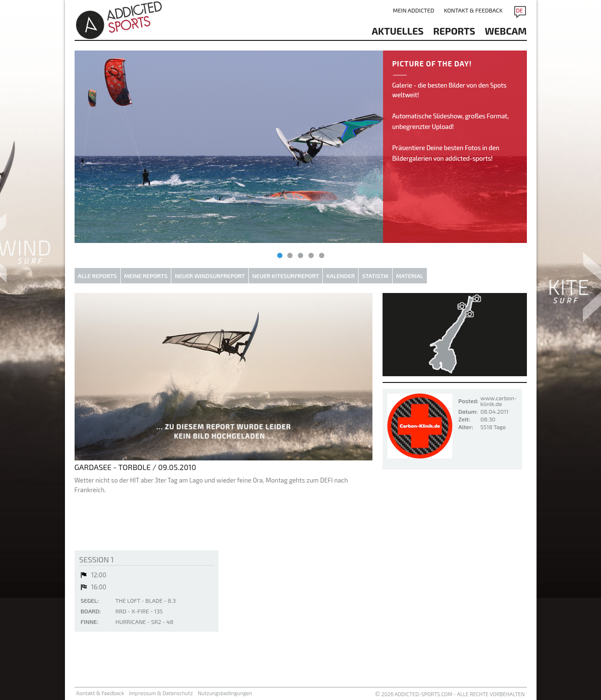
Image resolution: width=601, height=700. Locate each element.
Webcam (506, 31)
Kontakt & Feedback (473, 10)
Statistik (375, 276)
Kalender (340, 276)
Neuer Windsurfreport (210, 276)
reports (454, 31)
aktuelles (398, 31)
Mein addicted (413, 10)
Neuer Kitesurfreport (286, 276)
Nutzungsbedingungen (225, 693)
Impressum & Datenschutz (161, 693)
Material (410, 276)
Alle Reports (97, 276)
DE (519, 10)
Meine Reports (146, 276)
